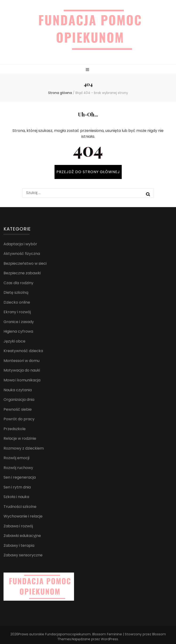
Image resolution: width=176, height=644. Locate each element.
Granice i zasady (19, 322)
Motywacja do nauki (22, 370)
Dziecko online (17, 302)
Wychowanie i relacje (23, 516)
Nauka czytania (18, 390)
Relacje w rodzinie (20, 438)
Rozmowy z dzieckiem (24, 448)
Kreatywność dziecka (23, 351)
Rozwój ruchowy (18, 468)
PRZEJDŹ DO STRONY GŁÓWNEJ (88, 172)
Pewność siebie (18, 409)
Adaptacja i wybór (20, 244)
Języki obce (14, 341)
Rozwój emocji (16, 458)
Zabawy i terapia (19, 545)
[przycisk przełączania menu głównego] (88, 70)
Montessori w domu (22, 361)
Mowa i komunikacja (22, 380)
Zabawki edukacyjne (22, 536)
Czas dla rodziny (18, 283)
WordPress (109, 639)
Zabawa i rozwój (18, 526)
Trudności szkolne (20, 507)
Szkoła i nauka (16, 497)
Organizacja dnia (19, 400)
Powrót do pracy (19, 419)
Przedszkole (15, 429)
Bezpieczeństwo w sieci (25, 263)
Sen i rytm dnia (17, 487)
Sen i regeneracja (20, 477)
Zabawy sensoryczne (23, 555)
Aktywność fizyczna (22, 254)
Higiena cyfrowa (18, 331)
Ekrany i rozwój (17, 312)
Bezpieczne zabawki (22, 273)
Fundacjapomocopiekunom (68, 634)
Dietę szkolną (16, 292)
